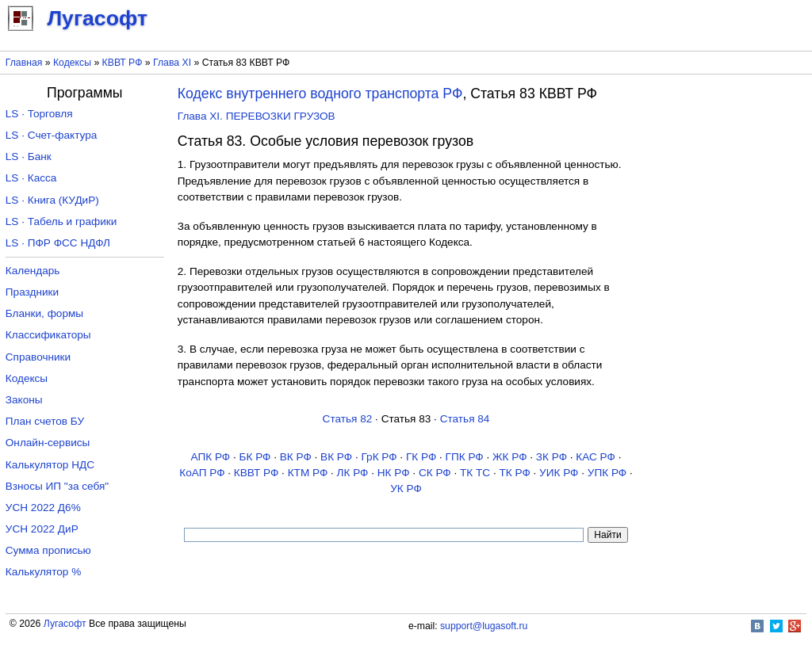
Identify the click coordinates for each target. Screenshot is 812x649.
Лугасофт (65, 624)
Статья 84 (465, 419)
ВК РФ (296, 457)
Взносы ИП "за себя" (57, 486)
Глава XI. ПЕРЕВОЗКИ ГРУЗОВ (257, 116)
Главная (24, 63)
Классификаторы (48, 335)
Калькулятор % (43, 572)
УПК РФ (607, 473)
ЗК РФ (552, 457)
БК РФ (255, 457)
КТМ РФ (308, 473)
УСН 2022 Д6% (43, 508)
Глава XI (172, 63)
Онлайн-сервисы (48, 443)
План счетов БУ (45, 421)
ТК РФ (514, 473)
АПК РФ (211, 457)
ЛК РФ (353, 473)
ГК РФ (421, 457)
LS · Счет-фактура (52, 135)
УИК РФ (559, 473)
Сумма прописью (48, 550)
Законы (24, 400)
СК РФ (435, 473)
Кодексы (72, 63)
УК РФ (406, 489)
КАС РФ (596, 457)
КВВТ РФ (123, 63)
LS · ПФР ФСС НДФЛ (58, 243)
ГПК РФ (465, 457)
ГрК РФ (379, 457)
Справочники (38, 357)
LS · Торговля (39, 114)
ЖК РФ (510, 457)
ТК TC (475, 473)
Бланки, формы (44, 313)
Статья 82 (348, 419)
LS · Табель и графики (61, 221)
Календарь (33, 271)
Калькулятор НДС (50, 465)
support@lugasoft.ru (484, 626)
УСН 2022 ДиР (42, 529)
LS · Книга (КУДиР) (52, 200)
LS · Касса (31, 178)
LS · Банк (29, 157)
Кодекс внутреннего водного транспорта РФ (320, 94)
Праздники (32, 292)
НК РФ (394, 473)
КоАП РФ (202, 473)
